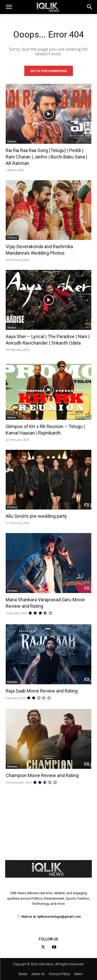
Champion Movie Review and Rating (42, 775)
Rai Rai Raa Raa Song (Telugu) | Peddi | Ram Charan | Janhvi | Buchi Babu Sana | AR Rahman (46, 157)
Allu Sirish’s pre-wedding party (36, 516)
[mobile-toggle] (9, 7)
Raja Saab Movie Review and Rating (42, 691)
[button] (90, 7)
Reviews (13, 591)
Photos (12, 238)
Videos (12, 141)
